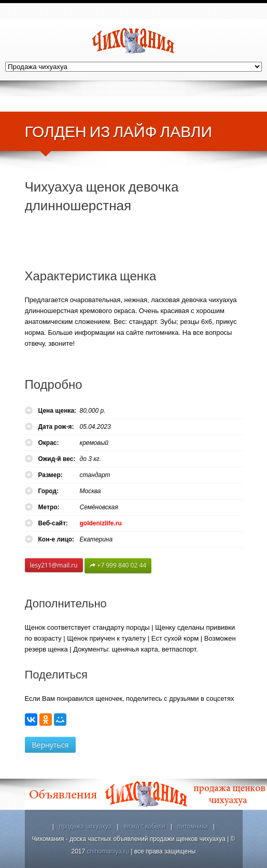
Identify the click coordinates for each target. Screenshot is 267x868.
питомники (193, 826)
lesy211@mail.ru (54, 565)
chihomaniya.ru (108, 851)
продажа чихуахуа (85, 826)
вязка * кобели (145, 826)
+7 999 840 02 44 (118, 566)
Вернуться (51, 745)
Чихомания (134, 41)
